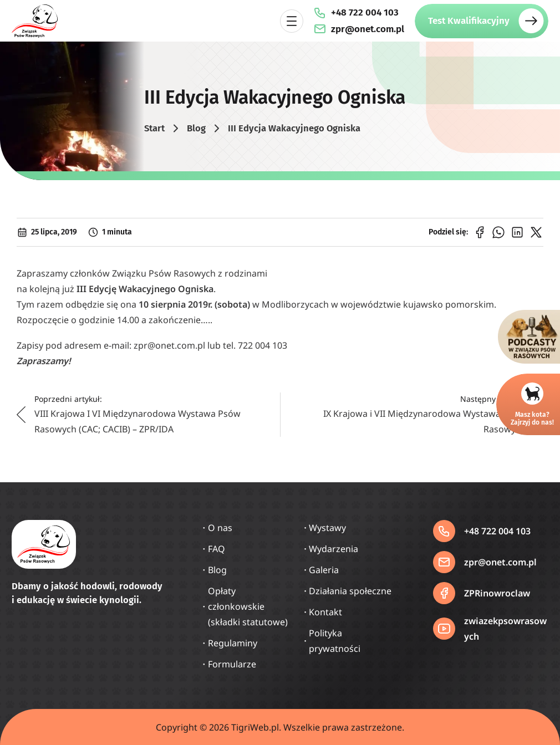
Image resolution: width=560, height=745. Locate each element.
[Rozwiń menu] (292, 21)
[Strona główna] (35, 21)
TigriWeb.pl (255, 727)
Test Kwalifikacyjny (469, 21)
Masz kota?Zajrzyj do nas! (532, 419)
